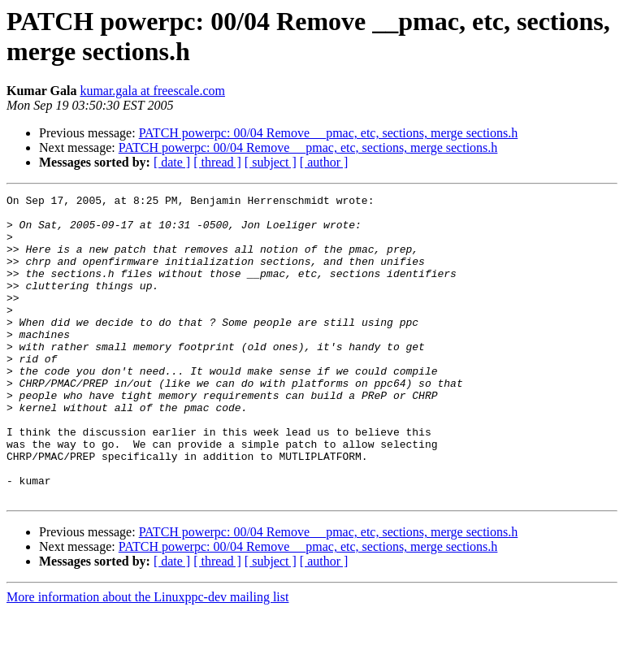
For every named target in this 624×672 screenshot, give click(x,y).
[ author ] (324, 162)
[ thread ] (217, 162)
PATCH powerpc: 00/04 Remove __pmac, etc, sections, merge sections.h (329, 133)
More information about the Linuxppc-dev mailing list (147, 658)
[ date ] (172, 162)
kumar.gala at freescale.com (152, 91)
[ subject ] (271, 162)
